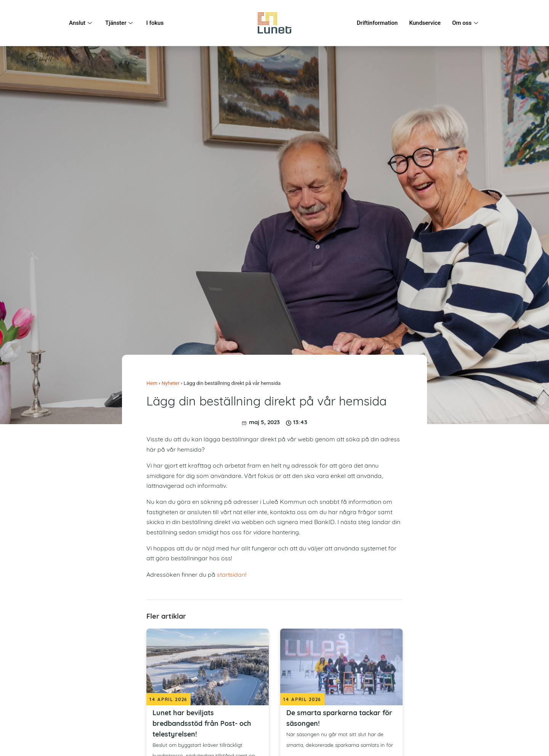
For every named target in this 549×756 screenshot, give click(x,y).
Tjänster (120, 23)
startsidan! (232, 575)
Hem (152, 383)
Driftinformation (377, 23)
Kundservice (425, 23)
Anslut (81, 23)
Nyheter (171, 383)
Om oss (466, 23)
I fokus (155, 23)
